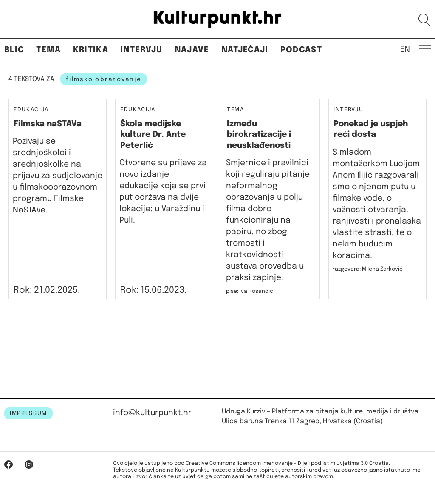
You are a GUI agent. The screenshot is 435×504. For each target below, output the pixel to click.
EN (405, 49)
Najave (192, 50)
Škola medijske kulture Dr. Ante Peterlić (153, 135)
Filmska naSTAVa (48, 124)
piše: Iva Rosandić (250, 291)
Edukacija (31, 110)
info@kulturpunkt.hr (152, 413)
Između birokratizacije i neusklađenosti (259, 135)
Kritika (91, 50)
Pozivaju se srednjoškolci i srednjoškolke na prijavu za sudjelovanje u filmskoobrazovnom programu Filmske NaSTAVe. (58, 176)
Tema (48, 50)
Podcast (301, 50)
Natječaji (245, 50)
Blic (14, 50)
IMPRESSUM (28, 413)
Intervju (141, 50)
